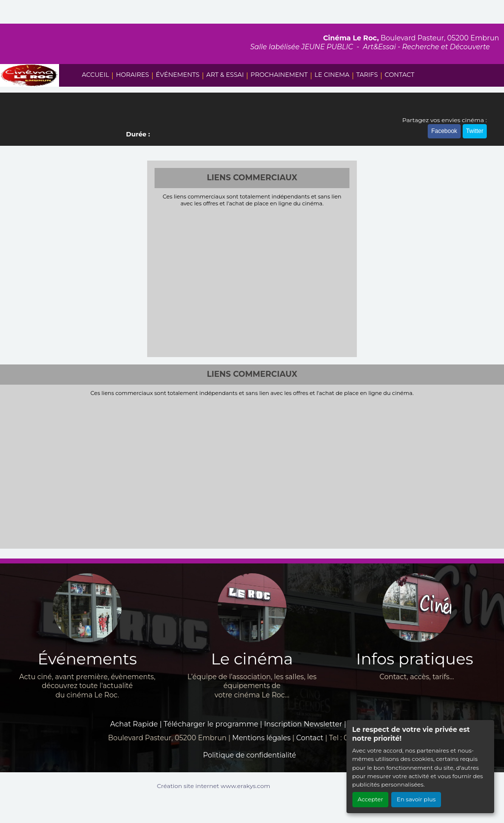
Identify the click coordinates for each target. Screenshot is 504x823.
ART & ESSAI (225, 75)
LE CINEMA (332, 75)
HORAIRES (132, 75)
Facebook (444, 131)
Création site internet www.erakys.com (214, 786)
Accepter (371, 799)
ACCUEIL (95, 75)
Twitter (475, 131)
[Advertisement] (252, 281)
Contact (310, 738)
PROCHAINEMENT (279, 75)
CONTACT (399, 75)
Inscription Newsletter (303, 724)
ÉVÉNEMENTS (178, 75)
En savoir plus (416, 799)
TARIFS (367, 75)
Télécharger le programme (211, 724)
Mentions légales (262, 738)
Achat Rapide (134, 724)
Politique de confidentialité (249, 755)
